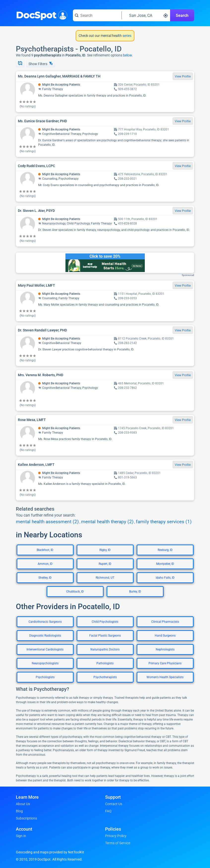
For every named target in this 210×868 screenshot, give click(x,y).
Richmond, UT (105, 578)
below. (128, 55)
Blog (19, 811)
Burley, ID (135, 592)
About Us (23, 804)
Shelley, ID (45, 578)
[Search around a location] (146, 15)
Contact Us (114, 804)
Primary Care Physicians (165, 663)
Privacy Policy (116, 836)
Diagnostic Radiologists (45, 636)
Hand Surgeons (165, 636)
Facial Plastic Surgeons (105, 636)
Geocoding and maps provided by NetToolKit (50, 852)
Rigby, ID (105, 550)
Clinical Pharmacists (165, 622)
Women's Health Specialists (165, 677)
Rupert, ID (105, 564)
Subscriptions (26, 818)
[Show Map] (20, 64)
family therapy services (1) (164, 522)
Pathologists (105, 663)
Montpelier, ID (165, 564)
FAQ (108, 811)
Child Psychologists (105, 622)
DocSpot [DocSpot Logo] (41, 15)
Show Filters (41, 64)
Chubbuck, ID (75, 592)
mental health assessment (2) (47, 522)
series (127, 36)
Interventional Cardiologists (45, 649)
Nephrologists (165, 649)
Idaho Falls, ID (165, 578)
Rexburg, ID (165, 550)
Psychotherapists (105, 677)
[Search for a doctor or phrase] (97, 15)
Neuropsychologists (45, 663)
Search (182, 15)
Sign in (21, 836)
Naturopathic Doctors (105, 649)
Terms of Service (118, 843)
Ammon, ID (45, 564)
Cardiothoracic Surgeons (45, 622)
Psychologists (45, 677)
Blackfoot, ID (45, 550)
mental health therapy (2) (107, 522)
